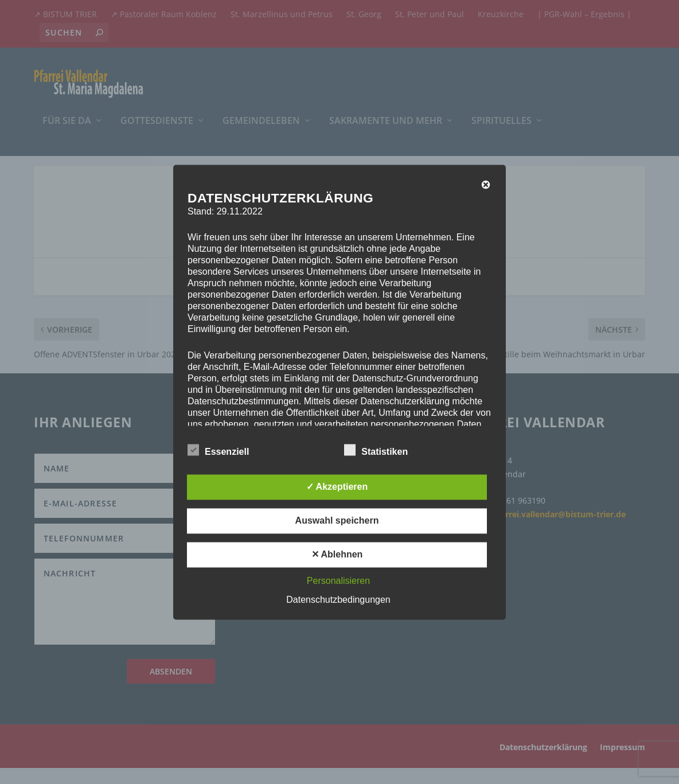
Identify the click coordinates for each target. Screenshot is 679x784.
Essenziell (218, 450)
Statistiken (376, 450)
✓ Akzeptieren (337, 487)
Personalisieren (338, 581)
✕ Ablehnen (337, 554)
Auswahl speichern (337, 520)
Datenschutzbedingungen (338, 600)
